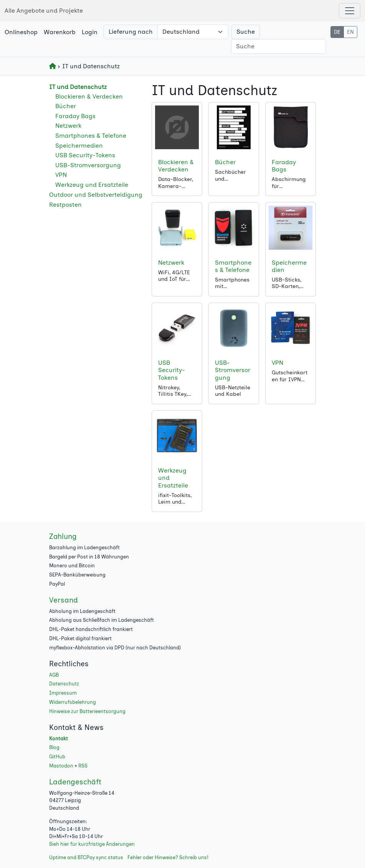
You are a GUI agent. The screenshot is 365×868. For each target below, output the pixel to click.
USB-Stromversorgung (88, 165)
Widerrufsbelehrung (73, 702)
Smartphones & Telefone (91, 136)
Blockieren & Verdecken (89, 96)
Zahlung (63, 536)
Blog (54, 747)
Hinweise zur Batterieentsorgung (87, 711)
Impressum (63, 693)
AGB (54, 675)
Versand (64, 600)
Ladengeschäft (75, 782)
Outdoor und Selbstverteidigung (96, 195)
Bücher (66, 106)
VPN (61, 175)
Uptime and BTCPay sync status (86, 857)
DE (337, 32)
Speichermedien (79, 146)
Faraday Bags (75, 116)
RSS (83, 766)
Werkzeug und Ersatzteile (92, 185)
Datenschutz (64, 684)
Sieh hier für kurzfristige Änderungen (92, 844)
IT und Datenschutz (78, 87)
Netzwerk (68, 126)
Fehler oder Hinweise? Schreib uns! (168, 857)
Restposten (65, 205)
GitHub (57, 757)
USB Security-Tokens (85, 155)
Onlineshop (21, 32)
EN (350, 32)
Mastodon (61, 766)
